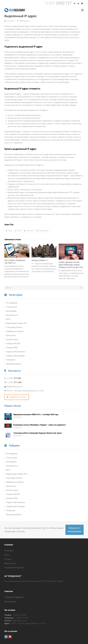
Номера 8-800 (12, 348)
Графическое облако (15, 331)
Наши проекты (10, 563)
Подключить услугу (17, 397)
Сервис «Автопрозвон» (16, 352)
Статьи (7, 555)
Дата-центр (11, 335)
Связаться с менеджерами (75, 530)
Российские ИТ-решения (14, 568)
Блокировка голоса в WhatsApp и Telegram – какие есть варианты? (40, 425)
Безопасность (25, 21)
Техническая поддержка (14, 597)
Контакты (8, 559)
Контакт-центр (12, 339)
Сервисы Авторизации (15, 356)
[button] (9, 231)
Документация (10, 601)
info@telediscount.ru (14, 387)
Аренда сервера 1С (40, 260)
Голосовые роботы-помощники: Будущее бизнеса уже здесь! (38, 433)
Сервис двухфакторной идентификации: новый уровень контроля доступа (71, 265)
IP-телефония (12, 303)
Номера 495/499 (13, 344)
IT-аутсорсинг (12, 307)
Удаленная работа (14, 364)
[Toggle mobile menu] (82, 10)
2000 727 (59, 3)
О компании (9, 551)
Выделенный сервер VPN (17, 323)
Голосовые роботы (14, 327)
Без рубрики (11, 311)
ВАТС (8, 319)
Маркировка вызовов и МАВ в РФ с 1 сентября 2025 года (36, 415)
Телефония (11, 360)
